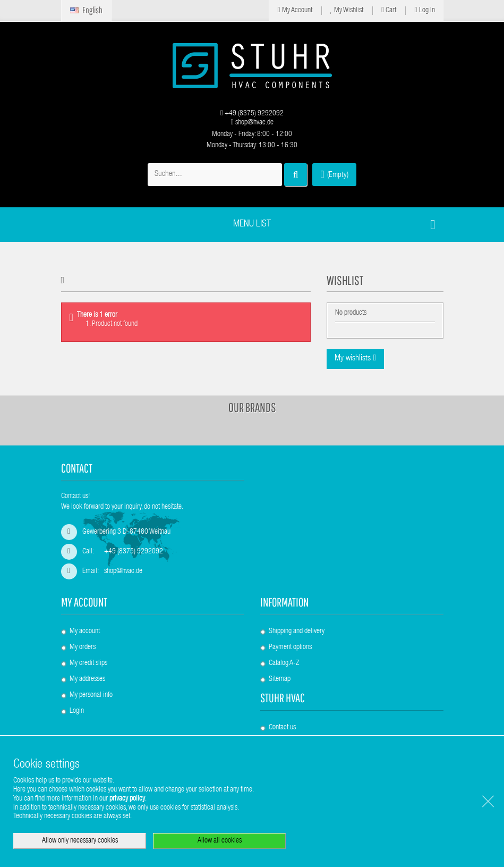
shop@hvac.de (252, 123)
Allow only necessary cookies (80, 841)
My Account (294, 10)
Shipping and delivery (297, 632)
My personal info (91, 695)
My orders (83, 647)
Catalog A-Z (284, 663)
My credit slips (88, 663)
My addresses (87, 679)
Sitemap (280, 679)
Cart (389, 10)
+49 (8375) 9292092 (252, 114)
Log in (424, 10)
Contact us (282, 728)
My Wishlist (347, 10)
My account (84, 602)
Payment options (290, 647)
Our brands (252, 407)
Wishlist (345, 280)
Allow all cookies (220, 841)
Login (77, 711)
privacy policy (127, 799)
